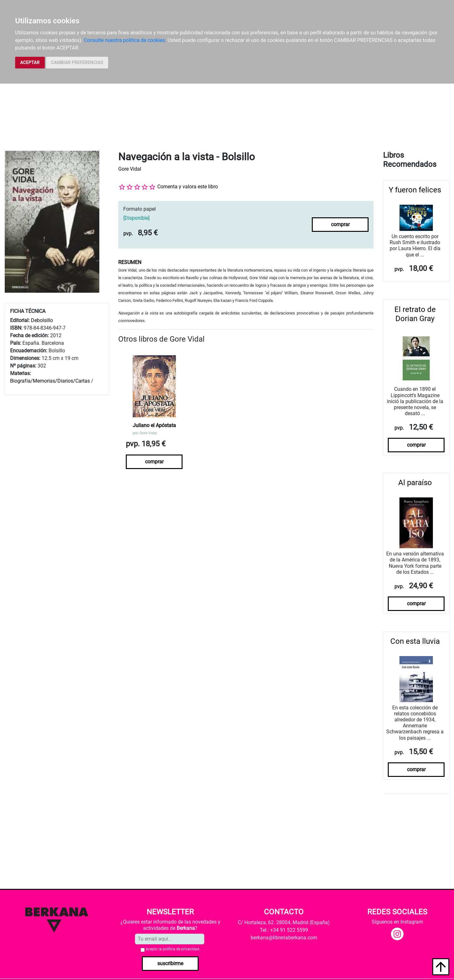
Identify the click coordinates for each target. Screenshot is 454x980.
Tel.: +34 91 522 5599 (284, 930)
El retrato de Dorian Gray (415, 314)
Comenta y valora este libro (188, 187)
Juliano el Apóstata (154, 425)
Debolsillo (42, 320)
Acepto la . (173, 949)
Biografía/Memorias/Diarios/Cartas (50, 381)
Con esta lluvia (415, 641)
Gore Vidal (130, 169)
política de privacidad (181, 949)
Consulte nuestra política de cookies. (125, 40)
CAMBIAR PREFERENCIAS (77, 62)
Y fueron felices (415, 190)
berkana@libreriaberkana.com (284, 938)
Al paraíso (415, 483)
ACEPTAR (30, 62)
